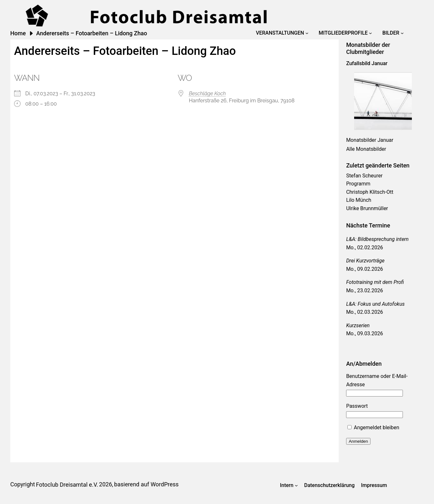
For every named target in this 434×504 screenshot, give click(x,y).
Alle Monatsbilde (365, 149)
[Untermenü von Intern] (296, 485)
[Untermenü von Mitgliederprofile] (370, 33)
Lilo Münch (359, 200)
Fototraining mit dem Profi (375, 282)
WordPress (164, 484)
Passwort (357, 406)
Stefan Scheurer (364, 176)
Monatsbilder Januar (370, 140)
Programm (358, 184)
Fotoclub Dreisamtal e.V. (67, 485)
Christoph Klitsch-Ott (370, 192)
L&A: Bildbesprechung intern (377, 239)
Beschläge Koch (207, 94)
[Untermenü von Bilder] (402, 33)
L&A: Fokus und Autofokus (375, 304)
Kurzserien (358, 325)
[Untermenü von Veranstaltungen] (307, 33)
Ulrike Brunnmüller (367, 208)
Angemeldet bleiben (373, 427)
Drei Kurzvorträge (365, 261)
